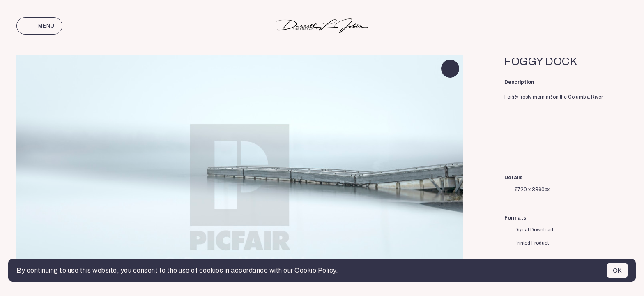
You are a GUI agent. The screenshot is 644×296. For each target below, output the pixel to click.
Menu (39, 26)
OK (617, 270)
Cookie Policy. (316, 270)
